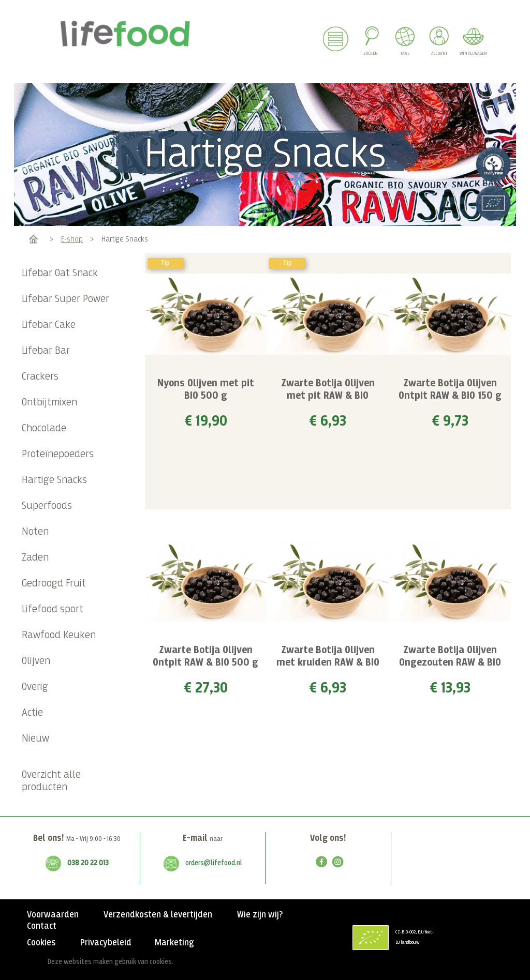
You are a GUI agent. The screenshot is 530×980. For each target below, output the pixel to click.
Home (33, 239)
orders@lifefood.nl (214, 863)
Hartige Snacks (54, 480)
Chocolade (44, 428)
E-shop (72, 239)
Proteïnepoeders (58, 454)
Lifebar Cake (49, 325)
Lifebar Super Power (65, 299)
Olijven (36, 661)
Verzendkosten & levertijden (158, 915)
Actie (32, 713)
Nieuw (35, 739)
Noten (35, 532)
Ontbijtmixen (49, 403)
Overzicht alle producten (51, 781)
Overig (35, 687)
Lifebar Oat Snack (60, 273)
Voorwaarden (53, 915)
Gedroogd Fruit (54, 584)
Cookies (41, 943)
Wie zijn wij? (260, 915)
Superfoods (47, 506)
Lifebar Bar (46, 351)
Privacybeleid (106, 943)
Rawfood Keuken (59, 635)
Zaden (35, 558)
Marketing (174, 943)
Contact (42, 926)
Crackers (40, 377)
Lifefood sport (53, 609)
